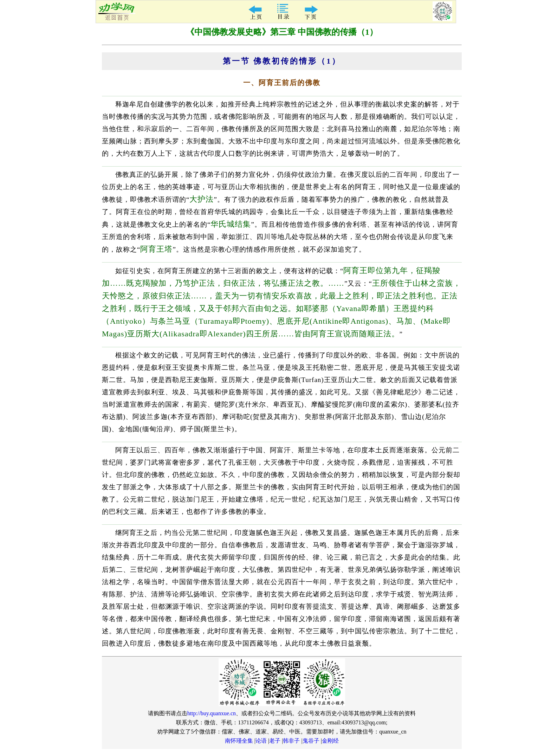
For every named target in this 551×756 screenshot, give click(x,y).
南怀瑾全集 (239, 741)
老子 (275, 741)
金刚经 (330, 741)
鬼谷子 (311, 741)
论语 (261, 741)
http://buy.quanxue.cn (212, 713)
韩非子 (291, 741)
